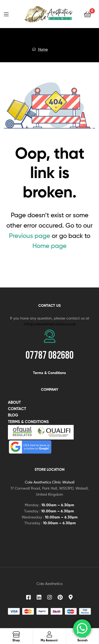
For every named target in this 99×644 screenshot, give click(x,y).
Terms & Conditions (49, 373)
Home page (49, 246)
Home (43, 49)
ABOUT (14, 402)
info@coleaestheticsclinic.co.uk (50, 324)
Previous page (30, 236)
